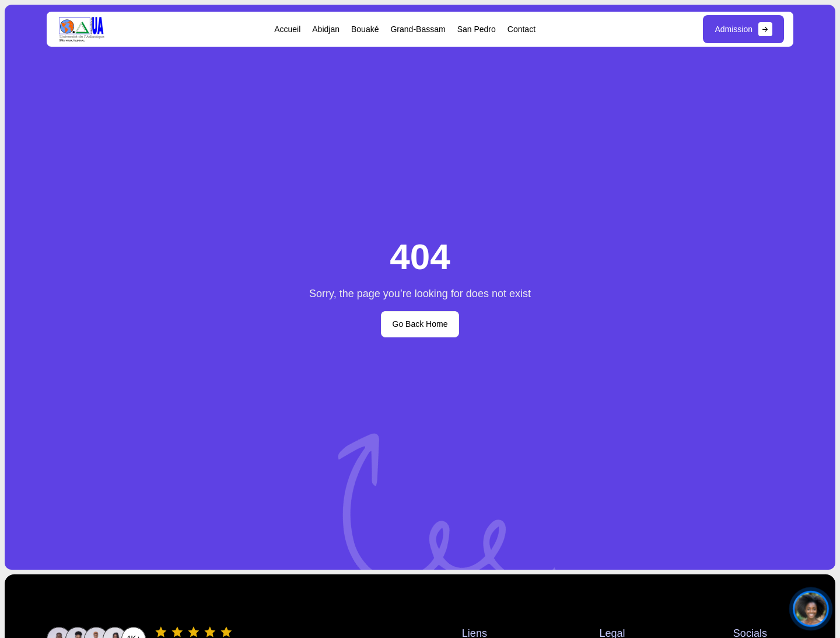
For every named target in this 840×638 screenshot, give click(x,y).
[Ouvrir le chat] (811, 609)
